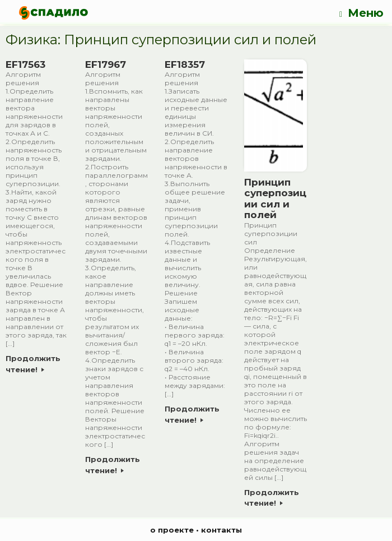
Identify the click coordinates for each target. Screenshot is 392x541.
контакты (221, 530)
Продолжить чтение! (33, 364)
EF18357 (185, 64)
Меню (361, 13)
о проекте (172, 530)
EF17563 (25, 64)
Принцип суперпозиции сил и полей (275, 199)
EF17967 (106, 64)
